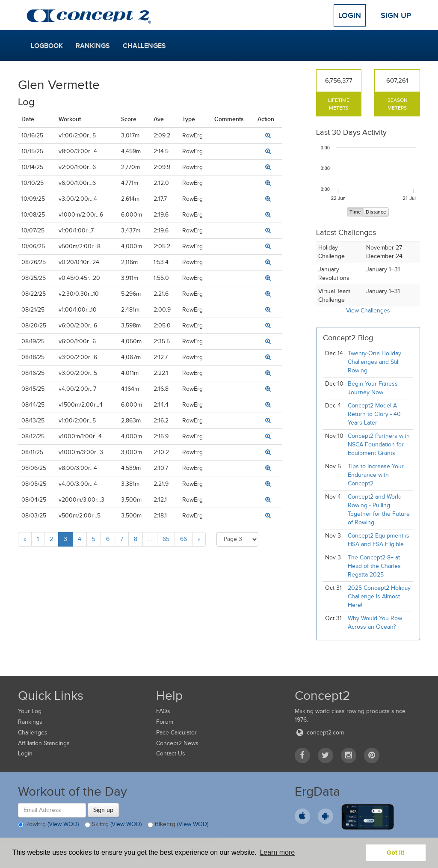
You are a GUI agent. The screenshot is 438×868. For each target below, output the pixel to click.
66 (183, 539)
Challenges (144, 46)
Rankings (93, 46)
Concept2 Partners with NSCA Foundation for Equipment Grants (379, 444)
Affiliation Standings (44, 743)
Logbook (47, 46)
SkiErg (113, 825)
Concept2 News (177, 743)
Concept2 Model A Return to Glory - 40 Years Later (374, 414)
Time (355, 212)
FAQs (163, 711)
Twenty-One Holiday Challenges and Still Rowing (374, 362)
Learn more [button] (277, 852)
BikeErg (178, 825)
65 (166, 539)
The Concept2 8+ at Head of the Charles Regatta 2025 (374, 566)
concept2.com (319, 733)
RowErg (48, 825)
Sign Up (396, 15)
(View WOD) (63, 824)
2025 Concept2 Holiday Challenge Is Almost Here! (379, 596)
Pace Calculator (176, 733)
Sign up (103, 810)
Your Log (30, 711)
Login (350, 15)
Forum (165, 722)
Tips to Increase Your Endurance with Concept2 (376, 475)
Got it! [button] (396, 853)
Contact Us (171, 754)
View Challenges (368, 311)
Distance (376, 212)
